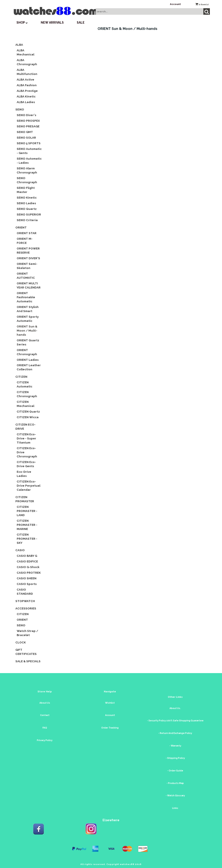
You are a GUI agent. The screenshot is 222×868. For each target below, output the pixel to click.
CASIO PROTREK (29, 573)
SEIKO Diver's (26, 115)
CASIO (20, 550)
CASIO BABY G (27, 556)
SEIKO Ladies (26, 203)
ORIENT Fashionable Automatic (26, 297)
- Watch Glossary (175, 796)
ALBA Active (25, 79)
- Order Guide (175, 771)
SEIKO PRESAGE (28, 126)
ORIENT (21, 227)
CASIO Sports (27, 584)
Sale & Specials (28, 661)
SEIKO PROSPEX (28, 121)
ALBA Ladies (26, 102)
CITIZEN (21, 377)
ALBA (19, 45)
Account (175, 4)
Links (175, 808)
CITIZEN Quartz (28, 411)
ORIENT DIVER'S (28, 258)
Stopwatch (25, 601)
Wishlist (110, 703)
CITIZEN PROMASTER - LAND (27, 511)
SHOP (22, 23)
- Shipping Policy (175, 758)
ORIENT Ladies (28, 360)
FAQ (45, 728)
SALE (81, 23)
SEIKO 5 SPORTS (29, 143)
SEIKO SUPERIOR (29, 214)
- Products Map (175, 783)
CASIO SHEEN (27, 578)
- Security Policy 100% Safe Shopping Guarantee (175, 721)
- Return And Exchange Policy (175, 733)
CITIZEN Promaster (25, 499)
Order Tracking (110, 728)
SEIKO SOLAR (26, 138)
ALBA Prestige (27, 91)
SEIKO (20, 109)
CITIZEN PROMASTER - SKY (27, 539)
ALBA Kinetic (26, 96)
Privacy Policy (45, 740)
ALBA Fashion (27, 85)
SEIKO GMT (25, 132)
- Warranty (175, 746)
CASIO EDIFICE (27, 561)
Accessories (26, 608)
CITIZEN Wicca (28, 417)
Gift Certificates (26, 652)
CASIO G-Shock (28, 567)
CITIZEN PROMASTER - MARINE (27, 525)
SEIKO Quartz (27, 209)
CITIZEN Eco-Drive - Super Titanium (26, 438)
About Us (45, 703)
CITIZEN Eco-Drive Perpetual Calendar (29, 486)
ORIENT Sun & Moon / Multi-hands (27, 330)
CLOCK (21, 642)
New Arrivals (52, 23)
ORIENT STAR (27, 233)
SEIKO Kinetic (27, 198)
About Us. (175, 708)
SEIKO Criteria (27, 220)
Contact (45, 715)
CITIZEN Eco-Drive (25, 427)
